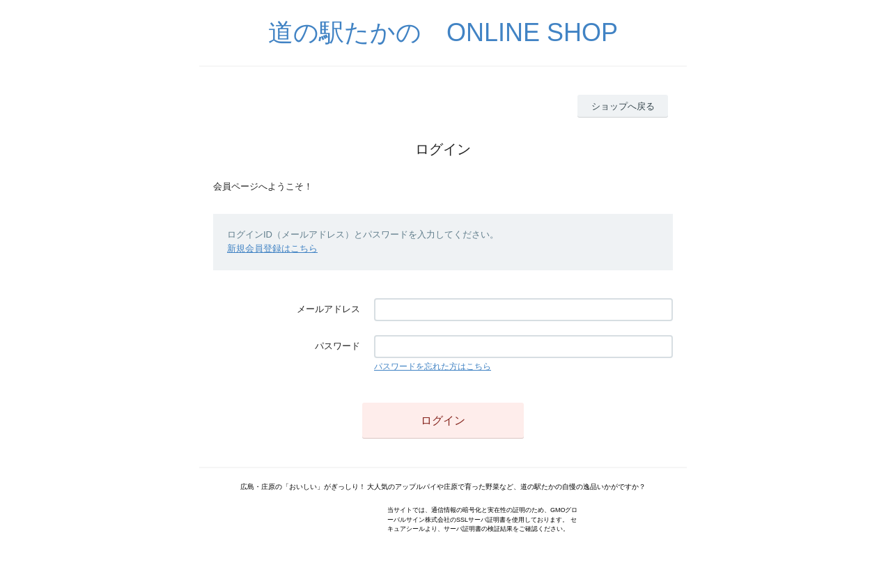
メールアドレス (328, 309)
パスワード (337, 346)
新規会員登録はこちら (272, 248)
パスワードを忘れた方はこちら (433, 366)
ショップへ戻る (623, 106)
